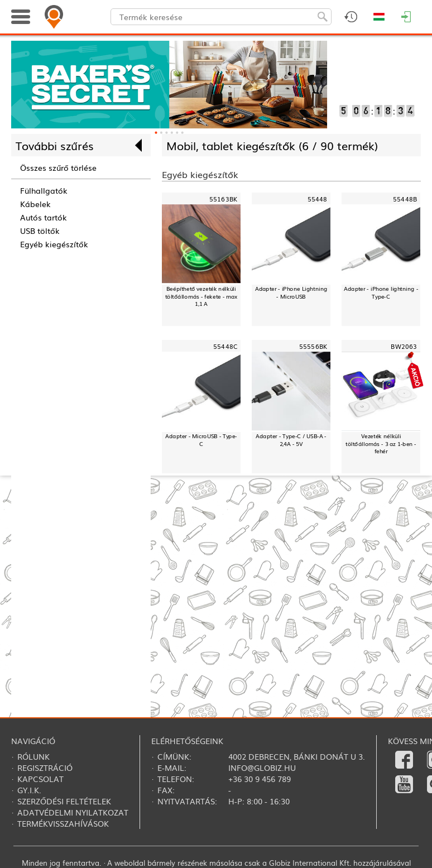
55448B (405, 198)
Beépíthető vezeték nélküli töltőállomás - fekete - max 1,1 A (201, 296)
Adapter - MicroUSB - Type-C (201, 439)
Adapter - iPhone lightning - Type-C (381, 292)
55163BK (223, 198)
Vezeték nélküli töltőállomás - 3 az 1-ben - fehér (381, 443)
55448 (317, 198)
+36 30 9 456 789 (260, 779)
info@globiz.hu (262, 768)
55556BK (313, 346)
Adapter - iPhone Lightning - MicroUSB (291, 292)
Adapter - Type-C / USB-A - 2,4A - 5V (291, 439)
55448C (225, 346)
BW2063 (404, 346)
